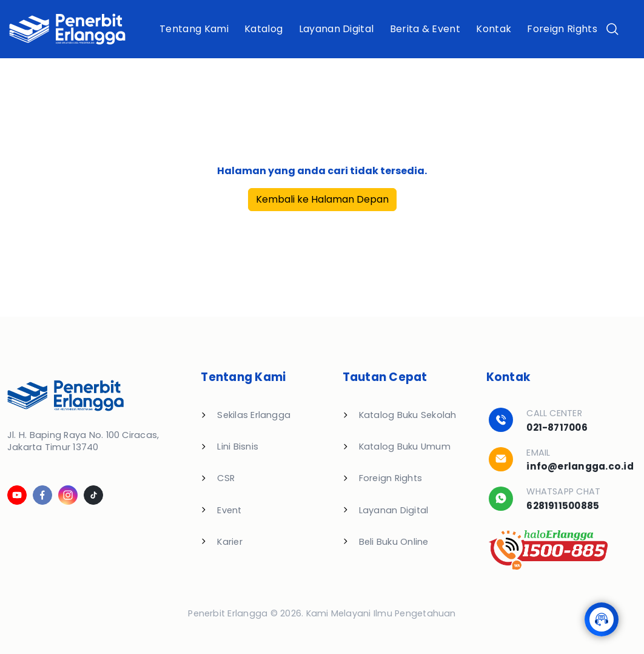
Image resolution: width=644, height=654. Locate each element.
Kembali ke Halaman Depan (322, 199)
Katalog (263, 29)
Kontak (494, 29)
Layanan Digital (337, 29)
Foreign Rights (562, 29)
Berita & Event (425, 29)
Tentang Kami (194, 29)
